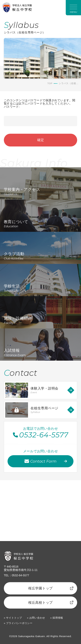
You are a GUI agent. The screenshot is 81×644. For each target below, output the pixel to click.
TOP (50, 83)
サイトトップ (14, 618)
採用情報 (58, 618)
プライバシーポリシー (19, 623)
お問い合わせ (37, 618)
